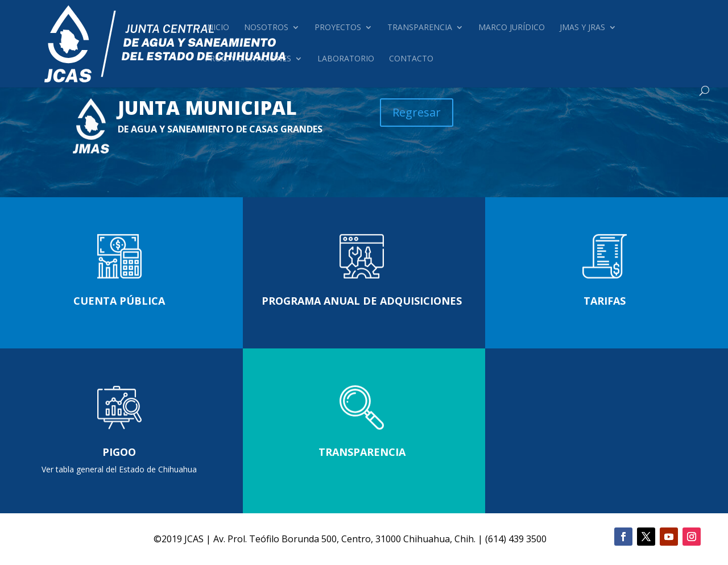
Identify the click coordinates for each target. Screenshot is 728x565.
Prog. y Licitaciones (248, 59)
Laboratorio (346, 59)
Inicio (217, 28)
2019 (172, 539)
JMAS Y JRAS (582, 28)
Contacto (411, 59)
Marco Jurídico (512, 28)
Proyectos (338, 28)
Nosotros (266, 28)
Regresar (417, 112)
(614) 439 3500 (516, 539)
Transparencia (420, 28)
